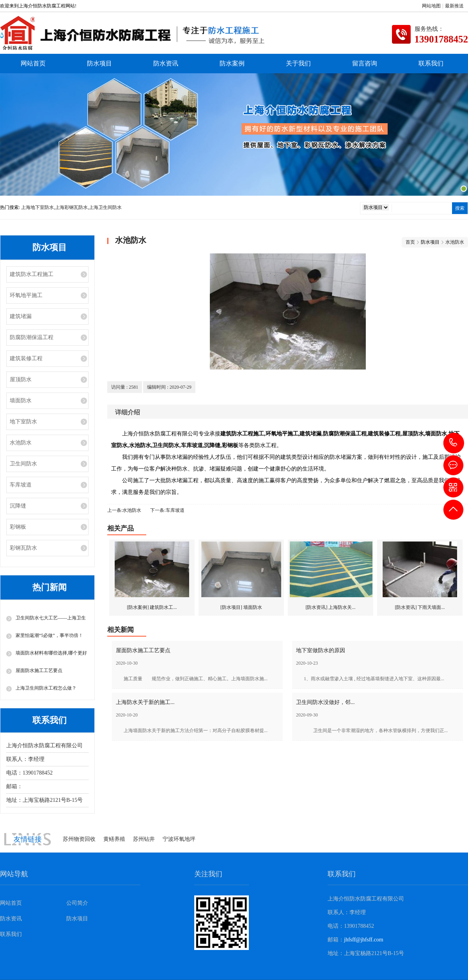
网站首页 (33, 63)
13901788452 (454, 443)
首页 (410, 242)
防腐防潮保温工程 (32, 337)
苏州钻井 (144, 839)
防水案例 (232, 63)
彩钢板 (18, 527)
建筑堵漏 (21, 316)
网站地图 (431, 6)
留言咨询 (365, 63)
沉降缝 (18, 506)
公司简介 (77, 903)
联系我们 (431, 63)
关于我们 (298, 63)
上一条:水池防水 (124, 510)
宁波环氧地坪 (179, 839)
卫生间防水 (23, 464)
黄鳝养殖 (114, 839)
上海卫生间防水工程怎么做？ (46, 688)
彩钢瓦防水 (23, 548)
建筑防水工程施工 (32, 274)
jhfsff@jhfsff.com (42, 786)
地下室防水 (23, 422)
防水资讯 (166, 63)
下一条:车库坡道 (167, 510)
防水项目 (99, 63)
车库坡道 (21, 485)
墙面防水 (21, 401)
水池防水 (21, 443)
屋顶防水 (21, 379)
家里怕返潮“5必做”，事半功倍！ (49, 635)
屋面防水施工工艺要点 (39, 670)
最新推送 (454, 6)
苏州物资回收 (79, 839)
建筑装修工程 (26, 358)
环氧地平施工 (26, 295)
